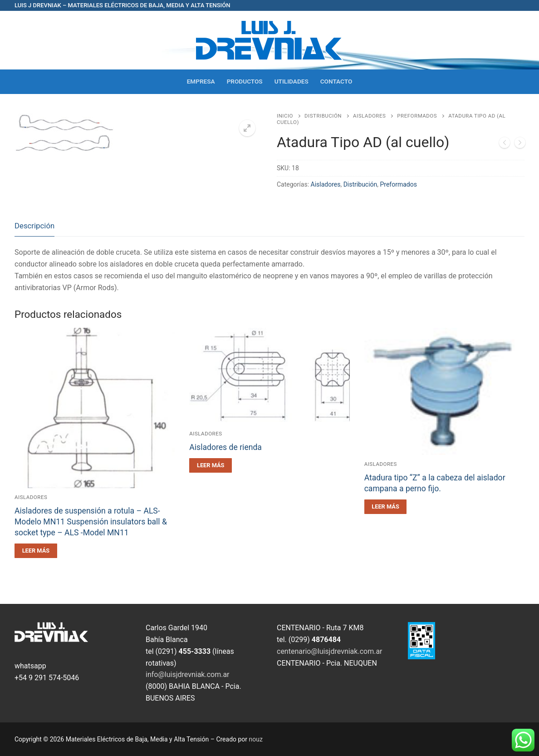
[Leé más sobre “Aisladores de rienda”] (211, 465)
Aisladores (369, 116)
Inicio (285, 116)
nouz (256, 739)
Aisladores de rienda (225, 447)
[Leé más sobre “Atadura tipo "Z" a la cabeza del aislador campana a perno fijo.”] (386, 507)
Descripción (34, 226)
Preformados (417, 116)
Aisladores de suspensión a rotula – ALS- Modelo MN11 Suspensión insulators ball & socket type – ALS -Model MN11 (91, 522)
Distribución (323, 116)
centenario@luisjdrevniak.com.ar (330, 651)
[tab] (34, 226)
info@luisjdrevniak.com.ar (188, 674)
